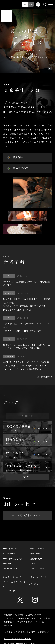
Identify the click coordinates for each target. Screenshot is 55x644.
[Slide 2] (25, 69)
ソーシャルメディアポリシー (14, 584)
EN (31, 4)
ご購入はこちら (37, 568)
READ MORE (46, 377)
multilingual (38, 4)
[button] (28, 477)
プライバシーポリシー (39, 577)
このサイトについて (12, 577)
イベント (9, 276)
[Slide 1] (20, 69)
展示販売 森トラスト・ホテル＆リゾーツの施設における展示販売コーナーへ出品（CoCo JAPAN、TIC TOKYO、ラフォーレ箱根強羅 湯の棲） (27, 366)
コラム (33, 563)
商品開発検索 (21, 168)
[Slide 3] (30, 69)
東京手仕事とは (10, 548)
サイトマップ (9, 591)
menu (51, 4)
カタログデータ (10, 568)
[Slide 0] (14, 69)
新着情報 (7, 563)
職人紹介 (18, 157)
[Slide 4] (35, 69)
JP (25, 4)
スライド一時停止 (50, 69)
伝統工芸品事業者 (38, 548)
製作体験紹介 (36, 553)
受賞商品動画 (36, 558)
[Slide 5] (41, 69)
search (45, 4)
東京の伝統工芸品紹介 (13, 558)
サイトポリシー (35, 584)
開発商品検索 (9, 553)
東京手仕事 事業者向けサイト (17, 638)
